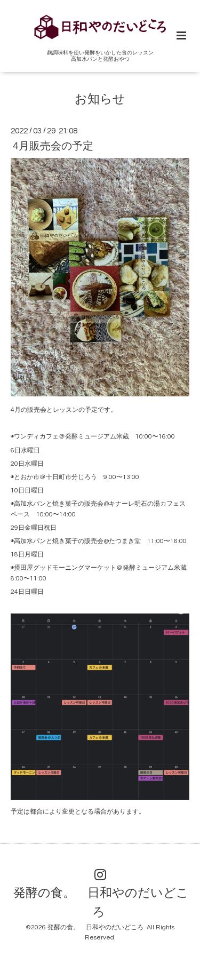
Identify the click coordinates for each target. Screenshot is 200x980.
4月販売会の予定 (53, 146)
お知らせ (100, 99)
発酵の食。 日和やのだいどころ (101, 903)
